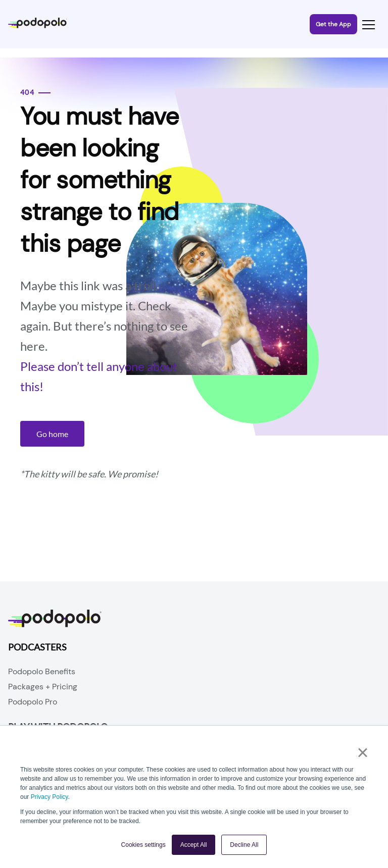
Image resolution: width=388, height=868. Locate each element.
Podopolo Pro (33, 702)
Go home (52, 434)
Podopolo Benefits (42, 671)
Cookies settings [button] (143, 845)
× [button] (362, 752)
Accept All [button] (194, 845)
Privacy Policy (50, 797)
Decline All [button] (244, 845)
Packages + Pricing (43, 687)
